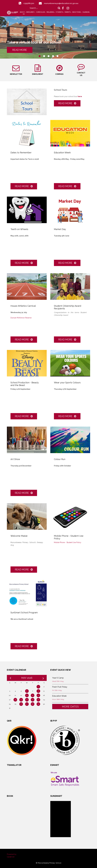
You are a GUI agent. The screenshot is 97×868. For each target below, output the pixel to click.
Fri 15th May (57, 690)
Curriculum (40, 12)
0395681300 (29, 3)
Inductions (76, 12)
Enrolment (30, 12)
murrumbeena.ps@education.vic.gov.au (62, 3)
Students (59, 12)
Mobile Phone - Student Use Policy (68, 542)
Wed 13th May (58, 681)
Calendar (86, 12)
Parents (68, 12)
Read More (67, 103)
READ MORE (21, 50)
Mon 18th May (58, 699)
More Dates (70, 706)
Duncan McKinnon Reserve (21, 317)
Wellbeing (50, 12)
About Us (22, 13)
